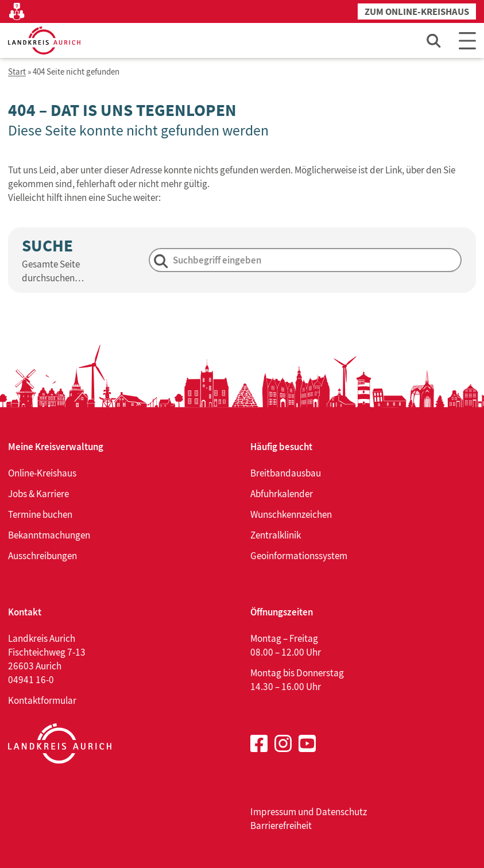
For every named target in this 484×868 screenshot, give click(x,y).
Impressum (273, 812)
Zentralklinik (276, 535)
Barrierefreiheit (281, 826)
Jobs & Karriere (38, 494)
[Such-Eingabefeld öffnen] (434, 40)
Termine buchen (40, 514)
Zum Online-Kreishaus (417, 12)
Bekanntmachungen (49, 535)
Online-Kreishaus (42, 473)
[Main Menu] (467, 40)
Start (17, 72)
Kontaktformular (42, 700)
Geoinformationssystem (299, 556)
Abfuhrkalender (282, 494)
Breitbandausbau (286, 473)
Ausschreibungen (42, 556)
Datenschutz (341, 812)
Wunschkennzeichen (291, 514)
